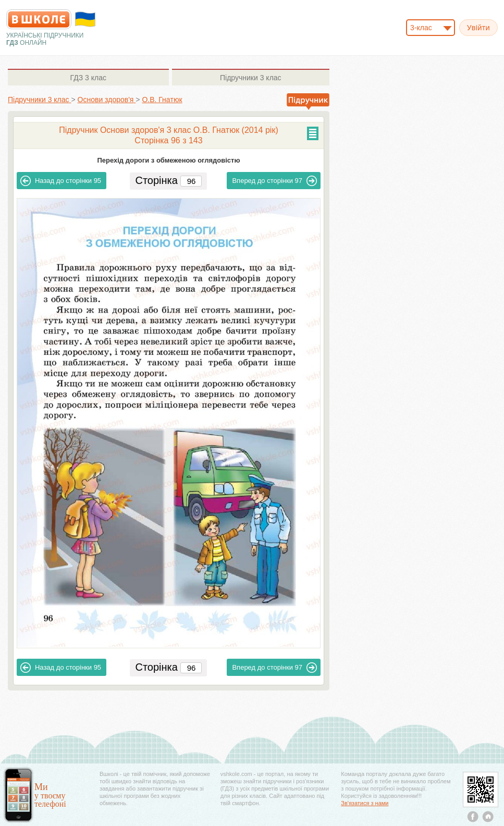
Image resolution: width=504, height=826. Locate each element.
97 (274, 181)
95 (61, 181)
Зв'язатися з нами (365, 803)
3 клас (88, 78)
